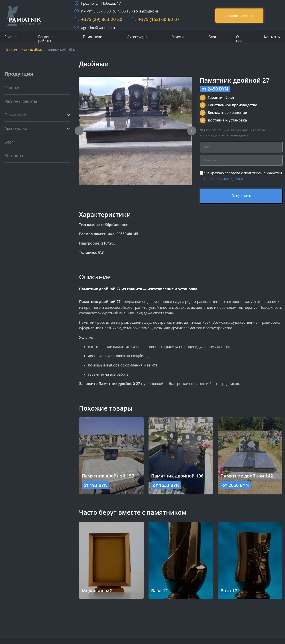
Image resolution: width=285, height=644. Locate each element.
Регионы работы (46, 39)
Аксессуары (137, 37)
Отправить (241, 196)
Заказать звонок (239, 16)
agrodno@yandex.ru (98, 28)
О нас (239, 39)
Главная (11, 37)
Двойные (36, 50)
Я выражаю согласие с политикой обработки (243, 176)
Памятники (93, 37)
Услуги (178, 37)
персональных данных (224, 179)
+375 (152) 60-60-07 (159, 19)
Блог (213, 37)
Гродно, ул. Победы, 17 (101, 3)
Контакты (272, 37)
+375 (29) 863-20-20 (102, 19)
